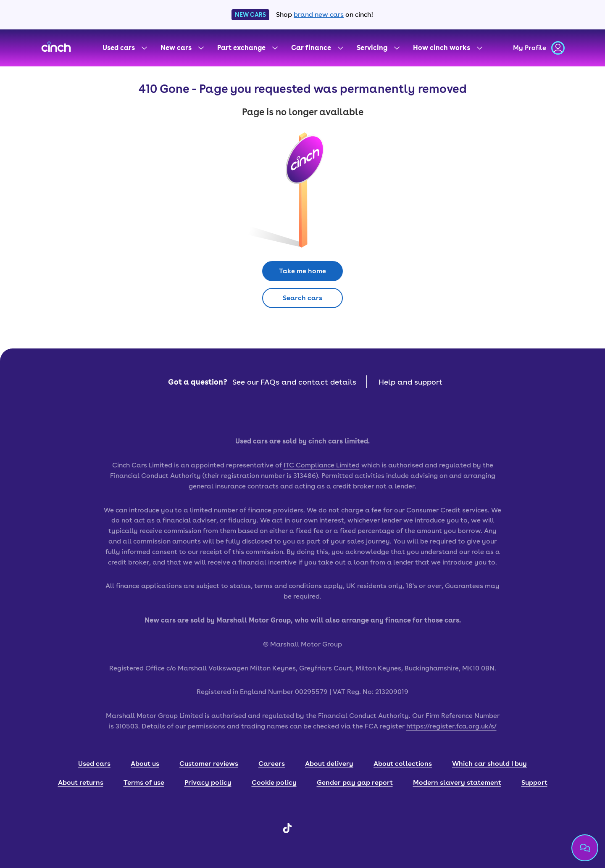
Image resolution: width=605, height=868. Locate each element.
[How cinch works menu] (448, 48)
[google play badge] (340, 412)
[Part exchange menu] (247, 48)
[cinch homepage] (56, 48)
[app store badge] (265, 412)
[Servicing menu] (378, 48)
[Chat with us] (585, 848)
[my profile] (539, 48)
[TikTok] (287, 831)
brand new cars (319, 15)
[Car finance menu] (317, 48)
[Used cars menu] (125, 48)
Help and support (410, 382)
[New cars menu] (182, 48)
